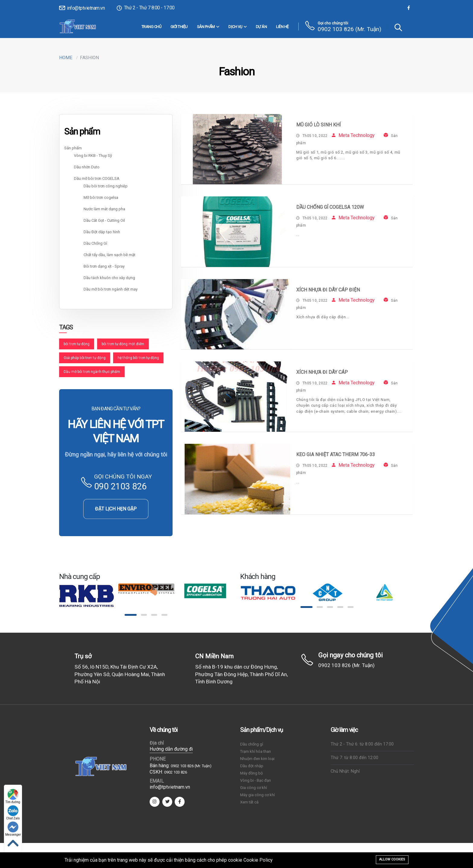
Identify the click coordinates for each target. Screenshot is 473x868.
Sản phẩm (208, 27)
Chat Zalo (13, 813)
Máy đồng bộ (251, 773)
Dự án (261, 27)
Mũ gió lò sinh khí (319, 125)
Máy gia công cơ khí (257, 795)
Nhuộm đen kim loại (257, 759)
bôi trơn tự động (77, 344)
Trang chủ (151, 27)
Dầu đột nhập (252, 766)
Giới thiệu (179, 27)
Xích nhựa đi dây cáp (322, 372)
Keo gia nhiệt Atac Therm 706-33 (336, 455)
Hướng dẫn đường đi (171, 749)
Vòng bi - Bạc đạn (256, 780)
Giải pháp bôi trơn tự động (85, 358)
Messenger (13, 829)
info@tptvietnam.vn (82, 8)
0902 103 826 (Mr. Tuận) (349, 29)
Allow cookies (392, 859)
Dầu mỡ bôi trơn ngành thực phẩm (92, 372)
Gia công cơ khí (254, 788)
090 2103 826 (120, 486)
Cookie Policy (258, 860)
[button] (131, 615)
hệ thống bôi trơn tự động (138, 358)
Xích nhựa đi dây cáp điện (328, 290)
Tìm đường (13, 796)
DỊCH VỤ (237, 27)
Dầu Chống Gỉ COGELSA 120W (330, 207)
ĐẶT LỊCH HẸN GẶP (116, 509)
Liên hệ (282, 27)
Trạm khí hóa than (256, 751)
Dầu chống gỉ (252, 744)
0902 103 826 (176, 772)
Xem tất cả (249, 802)
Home (66, 58)
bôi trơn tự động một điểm (123, 344)
